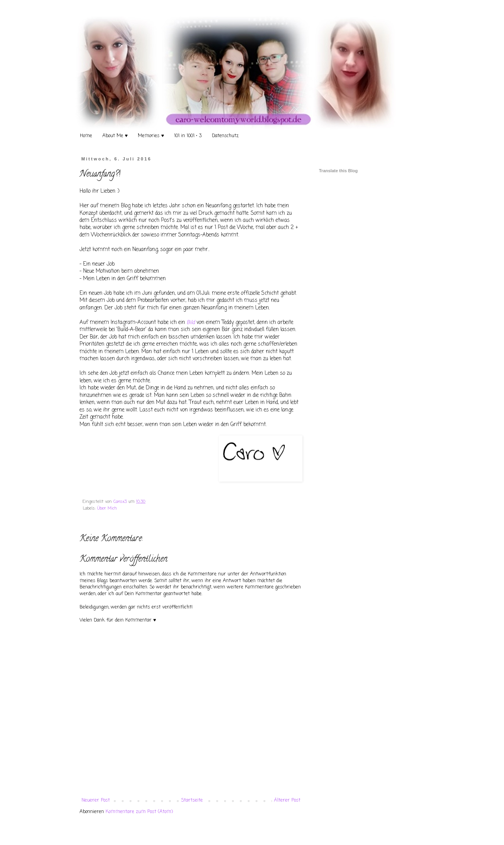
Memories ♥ (151, 136)
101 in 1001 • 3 (188, 136)
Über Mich (107, 508)
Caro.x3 (121, 502)
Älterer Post (287, 800)
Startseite (192, 800)
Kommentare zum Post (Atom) (139, 812)
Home (86, 136)
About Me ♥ (115, 136)
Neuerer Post (96, 800)
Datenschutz (225, 136)
